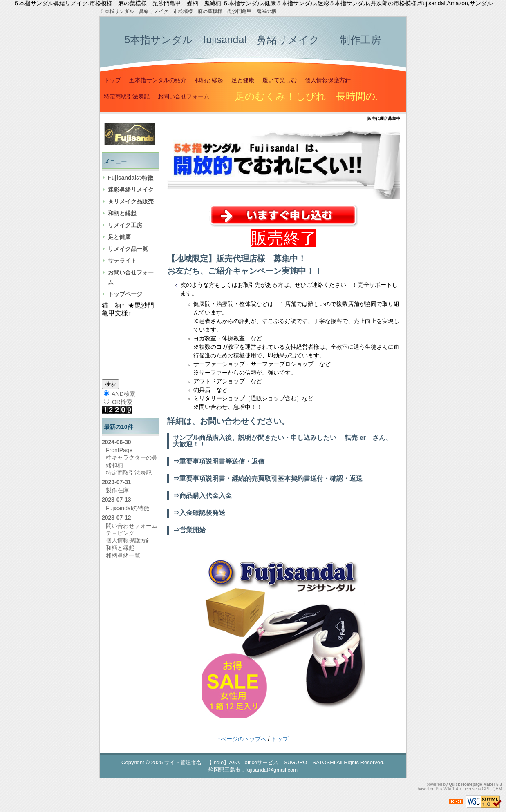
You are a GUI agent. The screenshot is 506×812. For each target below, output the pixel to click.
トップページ (125, 294)
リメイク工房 (125, 225)
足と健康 (243, 80)
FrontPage (119, 450)
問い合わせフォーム (132, 526)
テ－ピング (120, 533)
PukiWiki (443, 789)
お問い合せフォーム (184, 96)
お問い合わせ (224, 421)
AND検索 (120, 394)
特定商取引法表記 (127, 96)
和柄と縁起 (209, 80)
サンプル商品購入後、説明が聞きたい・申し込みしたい (255, 438)
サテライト (122, 261)
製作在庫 (117, 490)
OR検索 (118, 402)
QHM (497, 789)
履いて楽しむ (280, 80)
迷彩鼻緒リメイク (131, 190)
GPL (486, 789)
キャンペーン (257, 271)
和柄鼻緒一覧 (123, 555)
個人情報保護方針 (328, 80)
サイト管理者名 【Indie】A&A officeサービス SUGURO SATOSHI (250, 762)
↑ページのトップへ (242, 739)
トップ (112, 80)
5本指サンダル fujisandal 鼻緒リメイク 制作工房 (253, 40)
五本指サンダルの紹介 (158, 80)
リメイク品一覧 (128, 249)
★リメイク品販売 (131, 201)
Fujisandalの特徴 (131, 178)
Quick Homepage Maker (472, 784)
